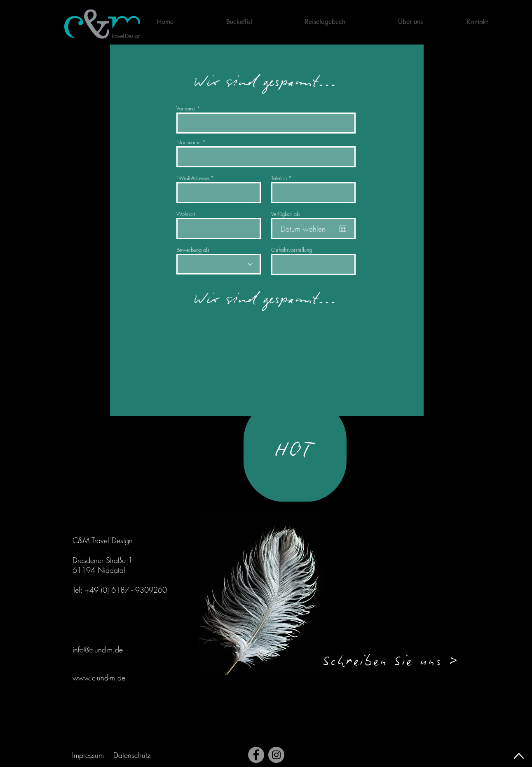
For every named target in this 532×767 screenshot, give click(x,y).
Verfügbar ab (285, 214)
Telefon (279, 178)
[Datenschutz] (133, 755)
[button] (430, 22)
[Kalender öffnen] (343, 229)
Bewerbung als (193, 250)
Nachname (189, 142)
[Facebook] (256, 755)
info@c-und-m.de (98, 650)
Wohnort (186, 214)
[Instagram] (276, 755)
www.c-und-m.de (99, 678)
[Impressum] (89, 755)
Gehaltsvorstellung (292, 250)
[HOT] (295, 450)
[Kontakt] (478, 22)
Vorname (186, 109)
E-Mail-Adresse (193, 178)
